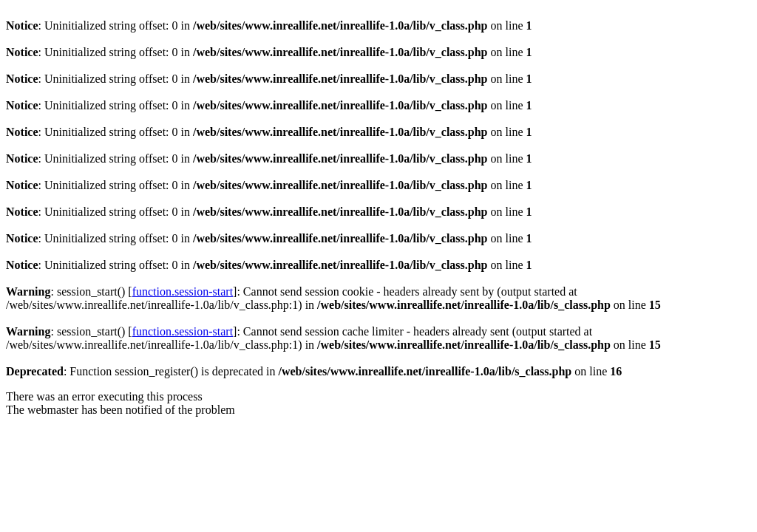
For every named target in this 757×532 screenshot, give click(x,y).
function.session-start (183, 291)
